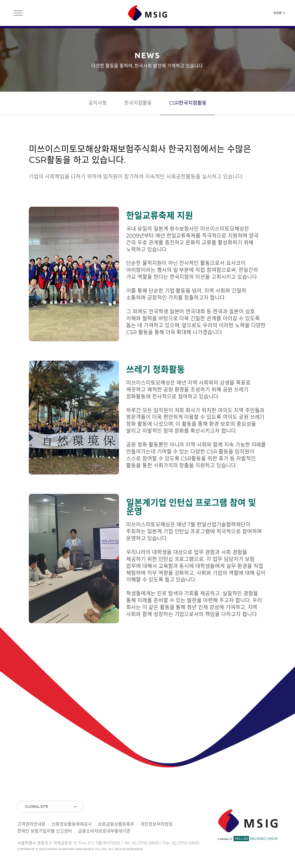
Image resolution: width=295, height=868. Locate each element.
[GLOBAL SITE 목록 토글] (50, 807)
